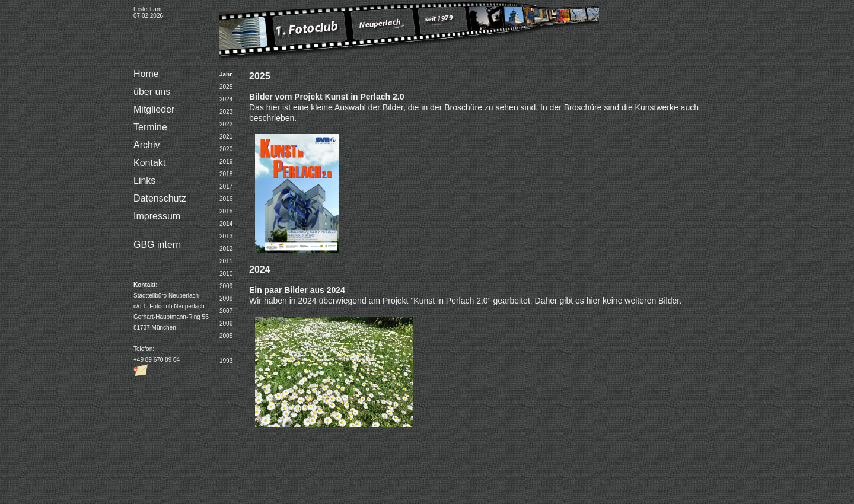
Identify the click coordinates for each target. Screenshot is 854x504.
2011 (226, 261)
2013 (226, 236)
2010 (226, 274)
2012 (226, 249)
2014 (226, 224)
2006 (226, 323)
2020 (226, 149)
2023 (226, 112)
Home (146, 74)
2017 (226, 186)
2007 (226, 311)
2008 (226, 299)
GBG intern (157, 245)
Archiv (146, 145)
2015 (226, 211)
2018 (226, 174)
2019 (226, 162)
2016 (226, 199)
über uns (152, 92)
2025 (226, 87)
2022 (226, 124)
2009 (226, 286)
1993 (226, 361)
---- (223, 348)
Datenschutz (160, 198)
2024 (226, 99)
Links (144, 181)
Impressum (157, 216)
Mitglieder (154, 109)
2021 (226, 137)
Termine (150, 127)
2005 (226, 336)
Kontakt (149, 163)
